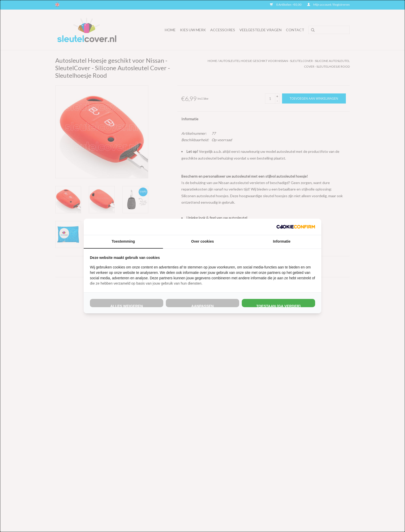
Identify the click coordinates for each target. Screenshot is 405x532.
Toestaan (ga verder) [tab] (278, 306)
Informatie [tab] (282, 241)
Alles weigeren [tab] (127, 306)
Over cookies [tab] (202, 241)
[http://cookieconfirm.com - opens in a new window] (296, 227)
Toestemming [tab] (123, 241)
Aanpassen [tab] (203, 306)
